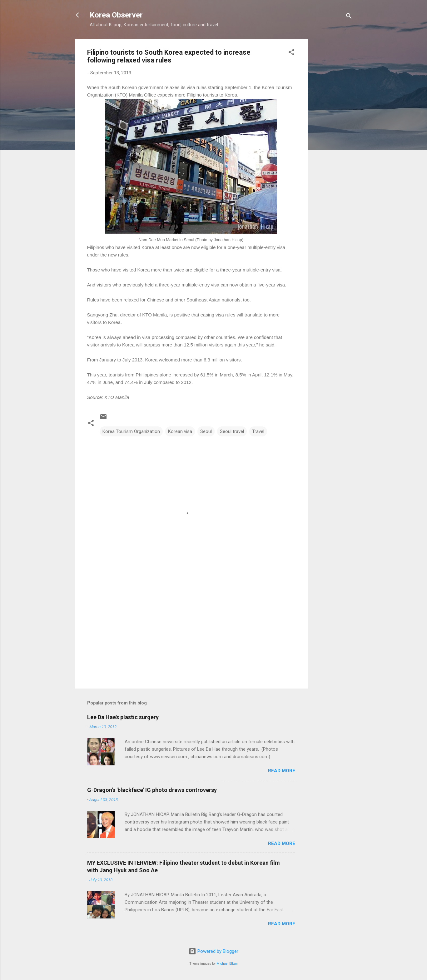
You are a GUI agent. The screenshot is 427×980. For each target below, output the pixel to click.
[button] (291, 53)
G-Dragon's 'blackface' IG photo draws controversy (152, 790)
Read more (282, 771)
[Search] (349, 17)
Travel (258, 431)
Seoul (206, 431)
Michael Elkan (227, 964)
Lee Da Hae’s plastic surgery (123, 717)
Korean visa (180, 431)
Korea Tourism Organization (131, 431)
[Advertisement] (333, 133)
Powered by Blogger (214, 951)
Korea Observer (116, 15)
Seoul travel (232, 431)
